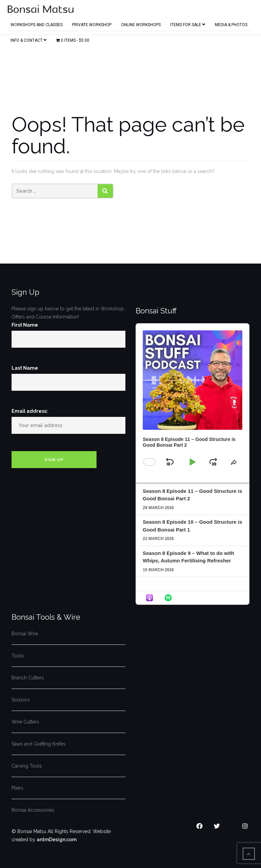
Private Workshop (92, 23)
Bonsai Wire (25, 634)
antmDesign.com (57, 840)
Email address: (30, 411)
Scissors (21, 700)
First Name (25, 325)
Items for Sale (188, 23)
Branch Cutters (28, 678)
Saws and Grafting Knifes (39, 744)
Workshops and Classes (37, 23)
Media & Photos (231, 23)
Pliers (18, 788)
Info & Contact (29, 39)
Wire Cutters (25, 722)
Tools (18, 656)
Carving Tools (27, 766)
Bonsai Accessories (33, 810)
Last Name (25, 368)
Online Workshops (141, 23)
